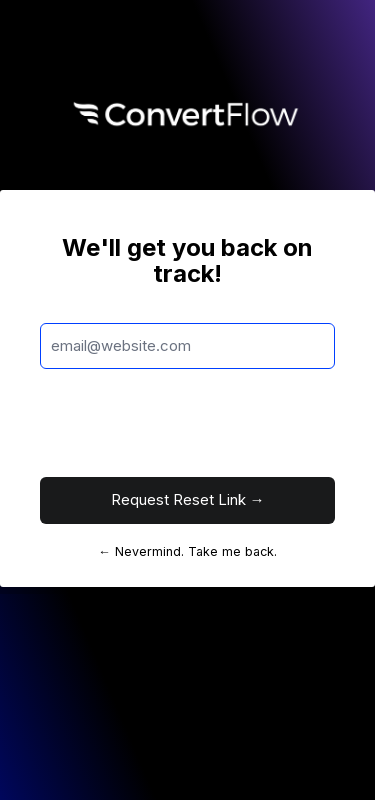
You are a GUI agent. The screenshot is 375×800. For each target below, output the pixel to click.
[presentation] (192, 423)
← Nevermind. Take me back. (187, 551)
